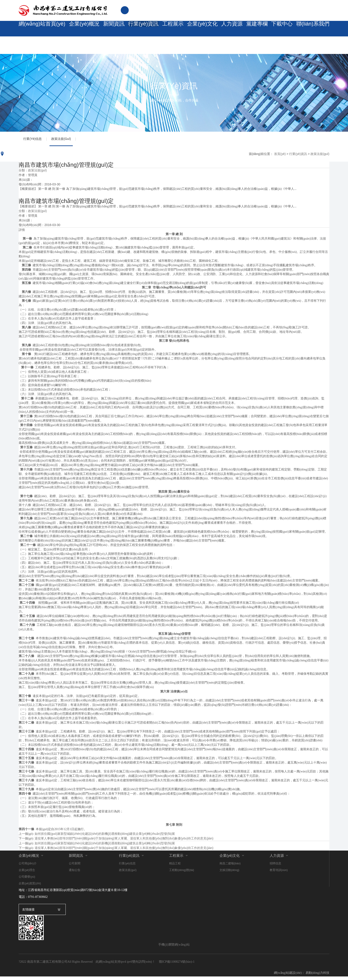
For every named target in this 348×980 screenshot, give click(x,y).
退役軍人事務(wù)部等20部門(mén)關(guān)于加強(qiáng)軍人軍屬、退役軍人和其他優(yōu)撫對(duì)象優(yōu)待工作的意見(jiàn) (124, 851)
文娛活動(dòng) (229, 873)
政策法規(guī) (69, 140)
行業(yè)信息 (35, 140)
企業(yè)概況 (78, 29)
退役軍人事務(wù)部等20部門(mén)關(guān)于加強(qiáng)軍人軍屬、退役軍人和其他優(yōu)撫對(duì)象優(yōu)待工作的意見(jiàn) (124, 842)
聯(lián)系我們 (313, 29)
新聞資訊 (108, 29)
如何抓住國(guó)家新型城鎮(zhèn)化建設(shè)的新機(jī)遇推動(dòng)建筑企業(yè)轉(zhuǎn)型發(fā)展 (105, 837)
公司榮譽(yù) (27, 880)
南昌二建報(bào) (230, 867)
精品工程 (175, 867)
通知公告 (75, 873)
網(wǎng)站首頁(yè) (40, 29)
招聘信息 (275, 867)
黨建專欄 (255, 29)
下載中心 (282, 29)
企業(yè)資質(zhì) (30, 887)
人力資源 (228, 29)
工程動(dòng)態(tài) (182, 873)
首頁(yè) (280, 157)
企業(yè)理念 (27, 873)
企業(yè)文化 (198, 29)
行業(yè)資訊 (138, 29)
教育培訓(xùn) (279, 873)
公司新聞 (75, 867)
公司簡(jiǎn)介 (28, 867)
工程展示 (168, 29)
